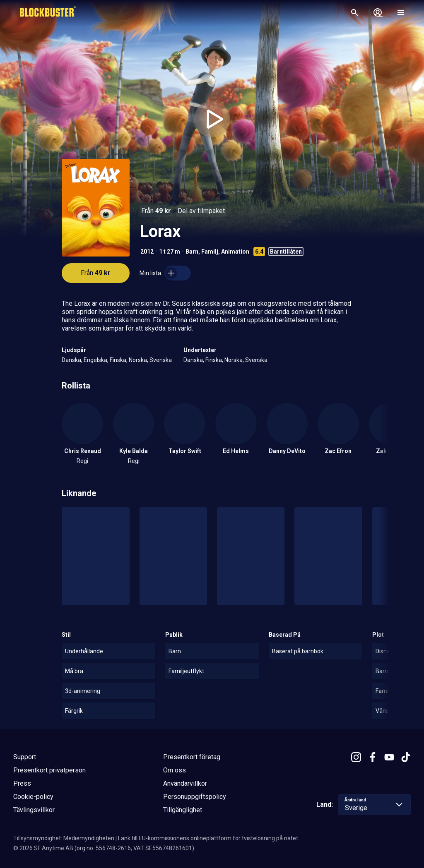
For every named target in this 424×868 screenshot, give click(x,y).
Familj (210, 252)
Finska (118, 360)
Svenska (161, 360)
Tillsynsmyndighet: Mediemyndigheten (64, 838)
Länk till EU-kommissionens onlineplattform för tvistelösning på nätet (208, 838)
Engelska (95, 360)
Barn (192, 252)
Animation (235, 252)
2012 (147, 252)
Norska (138, 360)
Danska (71, 360)
